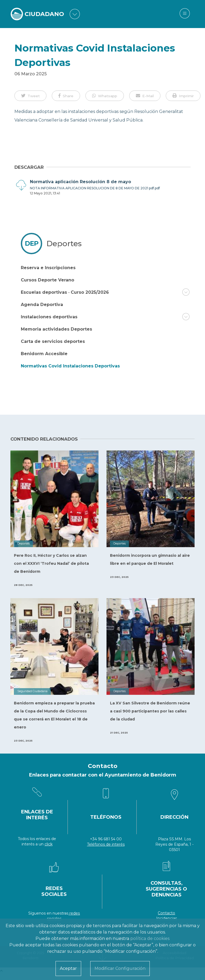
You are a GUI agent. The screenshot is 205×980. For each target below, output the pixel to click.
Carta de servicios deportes (53, 341)
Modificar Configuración (120, 968)
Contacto (166, 913)
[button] (30, 96)
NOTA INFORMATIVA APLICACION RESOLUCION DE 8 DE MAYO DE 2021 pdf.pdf (95, 188)
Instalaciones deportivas (49, 317)
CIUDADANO (44, 14)
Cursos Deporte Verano (48, 280)
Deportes (64, 244)
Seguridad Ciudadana (32, 691)
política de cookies (150, 938)
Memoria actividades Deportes (56, 329)
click (49, 844)
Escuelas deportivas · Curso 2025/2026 (65, 292)
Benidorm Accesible (44, 354)
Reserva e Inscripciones (48, 268)
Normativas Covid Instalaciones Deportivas (70, 366)
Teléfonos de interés (106, 844)
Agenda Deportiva (42, 305)
